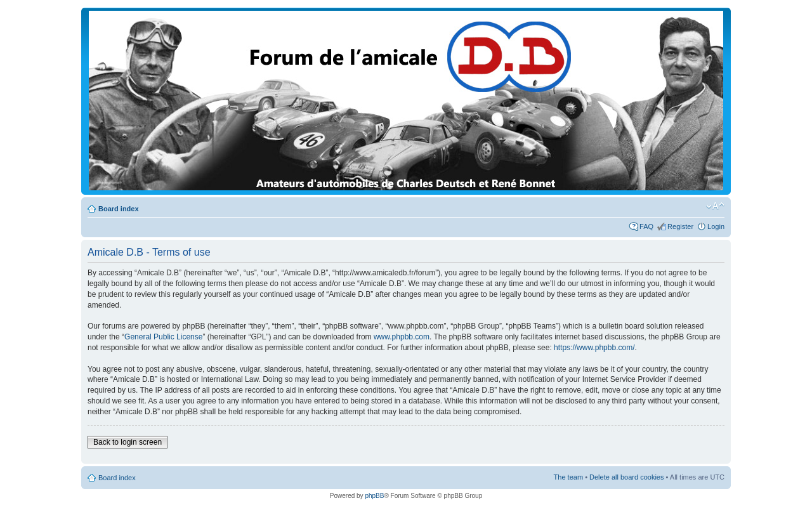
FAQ (646, 226)
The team (568, 477)
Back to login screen (128, 442)
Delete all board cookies (626, 477)
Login (716, 226)
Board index (119, 209)
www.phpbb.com (402, 337)
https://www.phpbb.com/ (594, 348)
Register (680, 226)
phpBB (374, 496)
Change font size (715, 206)
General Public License (163, 337)
